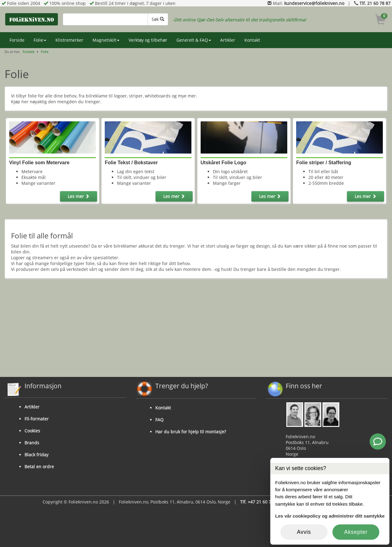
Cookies (32, 431)
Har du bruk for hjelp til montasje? (191, 432)
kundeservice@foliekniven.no (314, 3)
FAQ (159, 420)
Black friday (36, 455)
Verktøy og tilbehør (148, 40)
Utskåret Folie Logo (223, 163)
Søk (158, 19)
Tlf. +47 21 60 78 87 (260, 502)
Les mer (79, 196)
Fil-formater (37, 419)
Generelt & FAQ (194, 40)
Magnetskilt (106, 40)
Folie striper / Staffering (324, 163)
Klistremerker (69, 40)
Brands (32, 443)
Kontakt (252, 40)
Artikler (228, 40)
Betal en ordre (39, 467)
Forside (17, 40)
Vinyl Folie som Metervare (39, 163)
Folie (40, 40)
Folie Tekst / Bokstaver (131, 163)
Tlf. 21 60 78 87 (375, 3)
